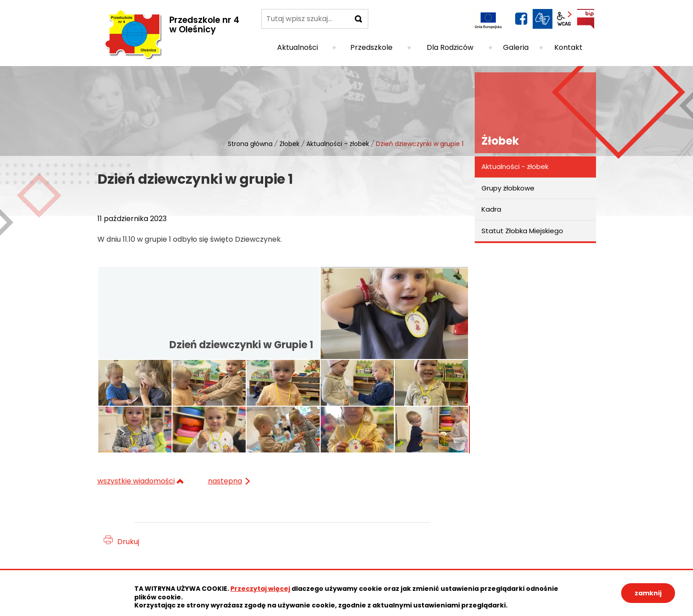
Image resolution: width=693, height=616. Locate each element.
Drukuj (128, 542)
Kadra (491, 209)
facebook (521, 19)
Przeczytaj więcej (260, 589)
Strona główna (250, 144)
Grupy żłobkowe (508, 188)
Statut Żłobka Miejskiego (522, 231)
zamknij (648, 593)
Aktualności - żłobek (338, 144)
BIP (586, 19)
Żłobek (289, 144)
